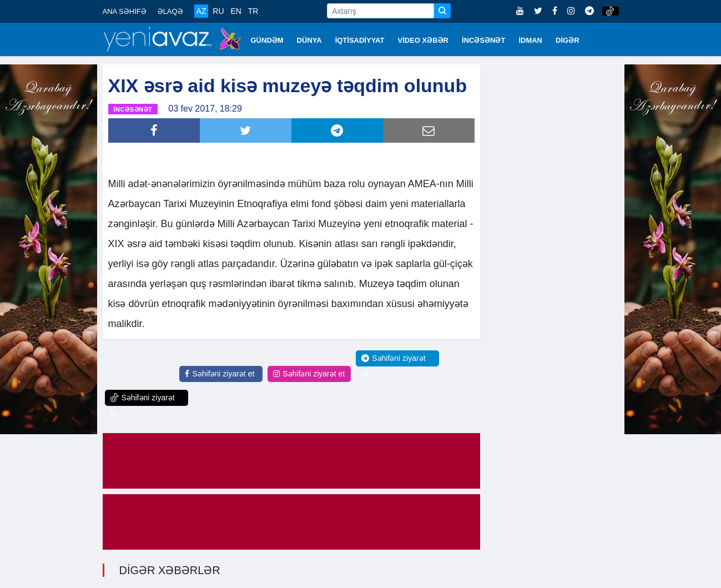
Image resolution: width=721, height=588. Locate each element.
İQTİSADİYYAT (360, 40)
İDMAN (530, 40)
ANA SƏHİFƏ (125, 11)
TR (253, 11)
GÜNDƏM (267, 40)
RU (218, 11)
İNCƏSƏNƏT (483, 40)
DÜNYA (309, 40)
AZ (201, 11)
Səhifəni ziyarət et (220, 374)
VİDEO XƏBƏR (423, 40)
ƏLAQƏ (170, 11)
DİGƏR (568, 40)
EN (236, 11)
